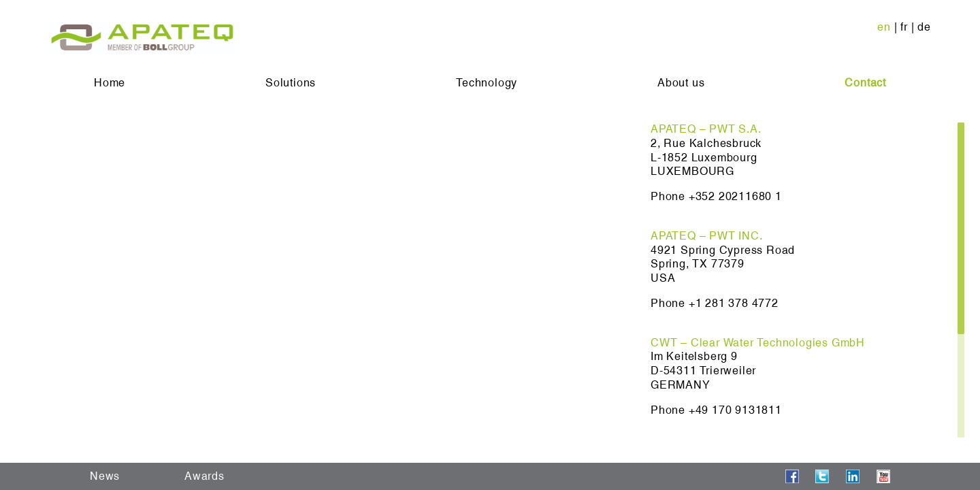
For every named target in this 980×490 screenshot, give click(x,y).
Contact (865, 83)
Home (110, 83)
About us (681, 83)
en (884, 27)
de (924, 27)
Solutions (291, 83)
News (105, 476)
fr (904, 27)
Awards (205, 476)
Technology (487, 83)
